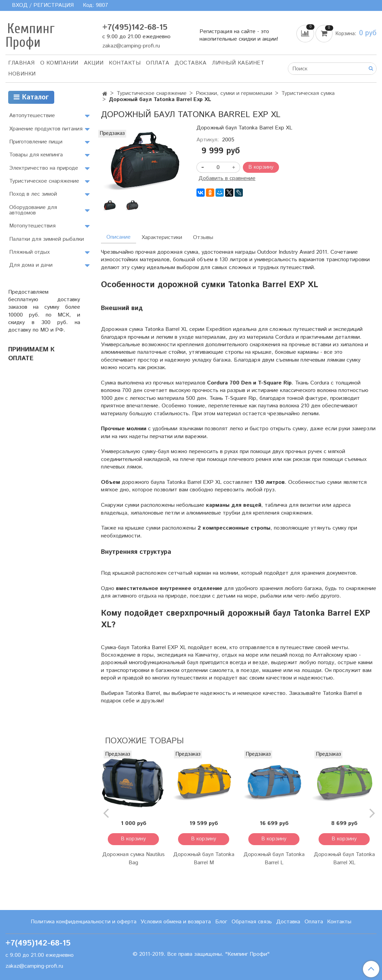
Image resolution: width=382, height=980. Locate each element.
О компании (59, 63)
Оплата (158, 63)
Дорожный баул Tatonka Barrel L (274, 859)
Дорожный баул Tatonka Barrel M (204, 859)
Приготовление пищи (36, 142)
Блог (221, 922)
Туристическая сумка (308, 93)
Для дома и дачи (31, 265)
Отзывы (203, 237)
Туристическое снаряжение (152, 93)
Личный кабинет (238, 63)
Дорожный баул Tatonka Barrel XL (344, 859)
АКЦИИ (94, 63)
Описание (119, 237)
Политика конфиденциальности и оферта (84, 922)
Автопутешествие (32, 116)
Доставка (190, 63)
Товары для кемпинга (36, 155)
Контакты (125, 63)
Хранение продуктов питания (46, 129)
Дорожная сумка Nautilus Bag (134, 859)
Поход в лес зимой (33, 194)
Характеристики (162, 237)
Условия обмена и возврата (176, 922)
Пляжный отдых (30, 252)
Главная (21, 63)
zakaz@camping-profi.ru (131, 46)
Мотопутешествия (32, 226)
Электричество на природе (44, 168)
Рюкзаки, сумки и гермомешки (234, 93)
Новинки (22, 74)
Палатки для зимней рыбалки (47, 239)
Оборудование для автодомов (33, 210)
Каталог (31, 97)
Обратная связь (252, 922)
